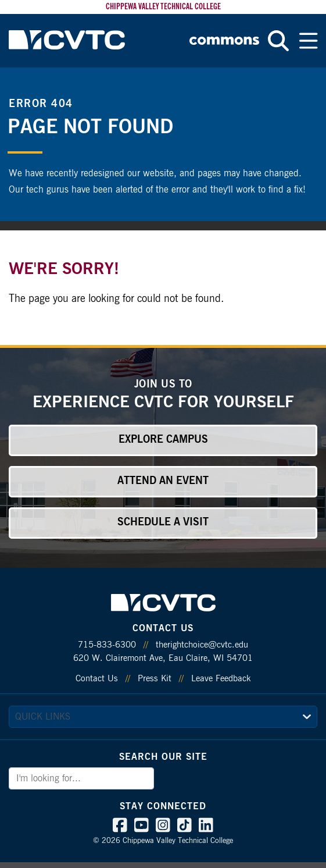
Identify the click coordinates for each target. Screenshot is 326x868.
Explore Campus (163, 440)
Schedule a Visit (163, 522)
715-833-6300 (107, 645)
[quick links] (163, 717)
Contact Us (97, 679)
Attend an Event (163, 481)
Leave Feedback (221, 679)
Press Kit (155, 679)
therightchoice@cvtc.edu (202, 645)
